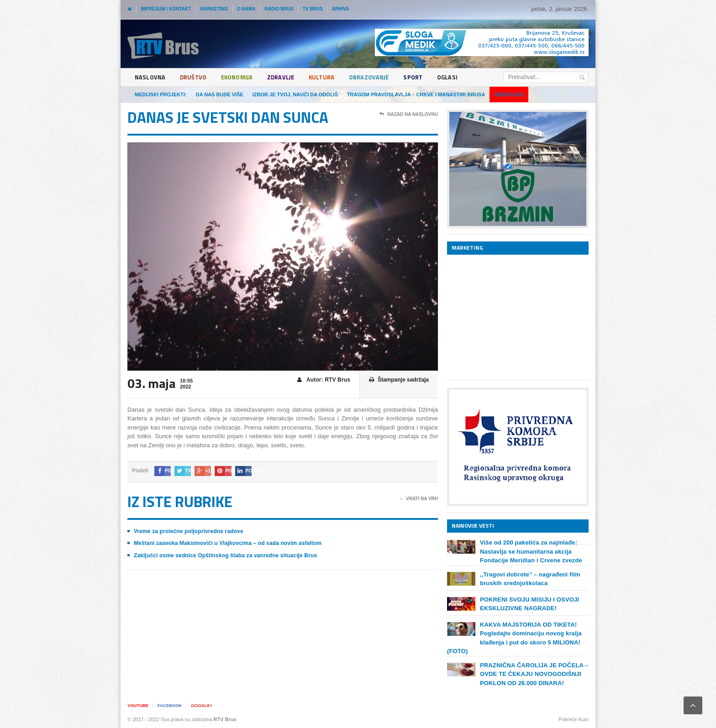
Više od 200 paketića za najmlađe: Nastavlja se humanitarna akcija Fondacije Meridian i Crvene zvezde (530, 551)
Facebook (172, 705)
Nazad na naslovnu (409, 115)
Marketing (214, 9)
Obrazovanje (378, 77)
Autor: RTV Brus (324, 380)
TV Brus (313, 9)
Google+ (205, 705)
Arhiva (341, 9)
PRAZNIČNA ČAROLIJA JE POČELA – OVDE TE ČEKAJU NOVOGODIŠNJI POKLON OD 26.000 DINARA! (533, 674)
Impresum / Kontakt (166, 9)
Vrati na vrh (419, 499)
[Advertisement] (516, 317)
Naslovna (150, 77)
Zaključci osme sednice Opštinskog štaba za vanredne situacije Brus (224, 555)
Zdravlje (287, 77)
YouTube (139, 705)
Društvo (195, 77)
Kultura (329, 77)
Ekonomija (241, 77)
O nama (246, 9)
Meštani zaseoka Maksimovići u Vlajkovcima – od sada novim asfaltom (226, 543)
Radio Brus (279, 9)
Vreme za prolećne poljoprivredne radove (187, 531)
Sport (424, 77)
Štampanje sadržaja (399, 380)
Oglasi (459, 77)
